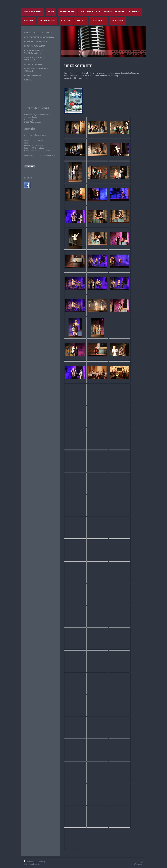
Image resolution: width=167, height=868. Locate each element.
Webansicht (139, 864)
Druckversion (31, 862)
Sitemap (42, 862)
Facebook (28, 178)
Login (141, 862)
